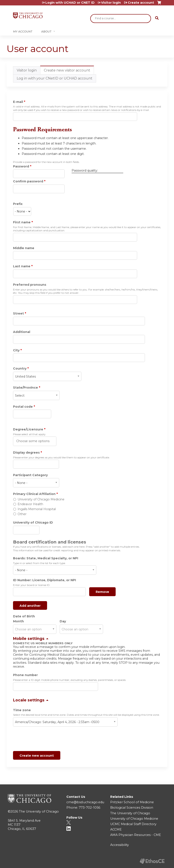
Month (18, 621)
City (16, 350)
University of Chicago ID (33, 522)
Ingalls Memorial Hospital (37, 509)
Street (18, 313)
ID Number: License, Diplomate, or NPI (44, 580)
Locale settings (29, 700)
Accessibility (120, 845)
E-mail (18, 102)
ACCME (116, 829)
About (46, 32)
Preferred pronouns (30, 285)
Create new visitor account (69, 71)
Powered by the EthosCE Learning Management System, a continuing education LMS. (152, 861)
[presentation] (46, 740)
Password (21, 166)
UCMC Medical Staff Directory (133, 824)
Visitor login (111, 3)
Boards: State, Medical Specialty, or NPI (46, 558)
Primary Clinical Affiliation (34, 494)
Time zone (22, 710)
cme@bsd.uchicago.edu (85, 802)
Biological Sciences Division (132, 808)
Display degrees (26, 453)
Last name (22, 266)
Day (63, 621)
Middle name (24, 248)
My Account (23, 32)
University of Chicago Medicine (41, 499)
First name (22, 222)
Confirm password (28, 181)
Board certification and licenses (50, 542)
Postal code (23, 407)
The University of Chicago (39, 811)
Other (22, 514)
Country (20, 368)
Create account (141, 3)
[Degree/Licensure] (33, 441)
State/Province (25, 388)
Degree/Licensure (28, 429)
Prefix (18, 204)
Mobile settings (29, 638)
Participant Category (30, 475)
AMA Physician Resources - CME (136, 835)
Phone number (25, 675)
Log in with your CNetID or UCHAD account (55, 78)
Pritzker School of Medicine (132, 802)
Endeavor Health (30, 504)
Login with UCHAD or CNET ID (70, 3)
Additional (22, 332)
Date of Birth (24, 616)
